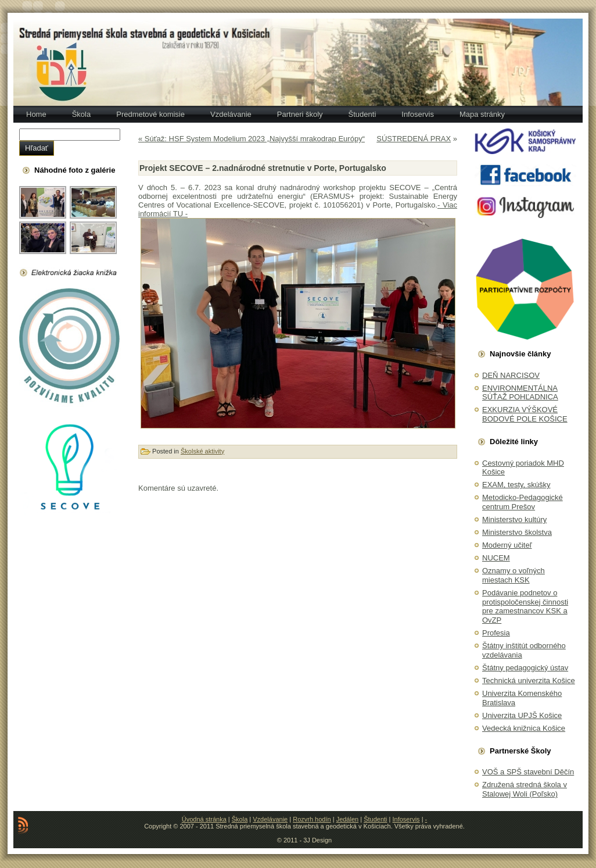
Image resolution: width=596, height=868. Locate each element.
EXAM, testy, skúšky (516, 485)
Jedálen (348, 819)
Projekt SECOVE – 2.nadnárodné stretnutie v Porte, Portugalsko (263, 168)
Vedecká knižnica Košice (524, 728)
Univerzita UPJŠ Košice (522, 715)
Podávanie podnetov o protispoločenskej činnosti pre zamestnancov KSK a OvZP (525, 606)
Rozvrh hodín (312, 819)
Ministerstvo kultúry (514, 519)
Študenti (375, 819)
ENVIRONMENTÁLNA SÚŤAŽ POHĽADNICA (520, 393)
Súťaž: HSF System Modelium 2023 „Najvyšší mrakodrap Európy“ (255, 139)
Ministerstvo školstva (517, 532)
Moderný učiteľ (507, 545)
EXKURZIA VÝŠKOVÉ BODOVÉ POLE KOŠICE (525, 414)
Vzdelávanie (270, 819)
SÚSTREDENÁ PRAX (414, 139)
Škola (240, 819)
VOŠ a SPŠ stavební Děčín (528, 772)
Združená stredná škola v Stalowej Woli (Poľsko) (525, 789)
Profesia (496, 633)
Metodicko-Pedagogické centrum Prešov (523, 502)
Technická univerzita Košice (529, 681)
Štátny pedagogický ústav (525, 668)
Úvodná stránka (204, 819)
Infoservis (406, 819)
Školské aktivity (202, 451)
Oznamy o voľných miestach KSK (514, 575)
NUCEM (496, 558)
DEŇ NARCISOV (511, 375)
